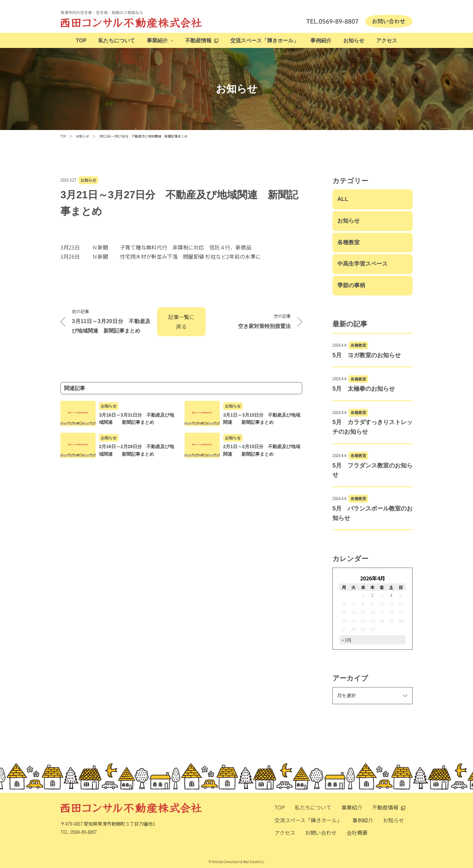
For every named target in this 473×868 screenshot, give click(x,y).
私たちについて (117, 41)
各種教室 (349, 242)
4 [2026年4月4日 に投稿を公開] (391, 595)
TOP (81, 41)
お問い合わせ (321, 833)
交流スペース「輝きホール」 (264, 41)
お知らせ (354, 41)
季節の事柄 (351, 285)
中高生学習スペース (362, 264)
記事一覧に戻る (181, 322)
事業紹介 (157, 41)
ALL (343, 199)
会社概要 (357, 833)
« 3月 (347, 640)
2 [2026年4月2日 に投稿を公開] (372, 595)
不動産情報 (198, 41)
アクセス (387, 41)
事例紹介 (321, 41)
